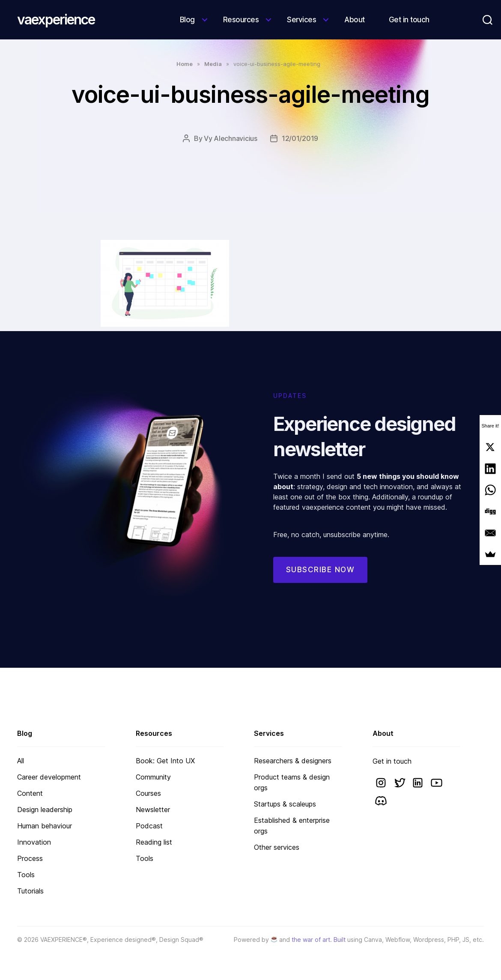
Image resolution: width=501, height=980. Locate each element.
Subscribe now (321, 581)
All (21, 761)
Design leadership (45, 810)
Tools (26, 875)
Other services (277, 847)
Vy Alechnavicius (231, 138)
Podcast (149, 826)
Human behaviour (45, 826)
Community (153, 777)
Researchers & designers (293, 761)
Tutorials (30, 891)
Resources (241, 20)
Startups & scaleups (285, 804)
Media (213, 64)
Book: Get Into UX (165, 761)
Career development (49, 777)
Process (30, 858)
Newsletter (153, 810)
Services (301, 20)
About (355, 20)
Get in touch (409, 20)
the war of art (311, 940)
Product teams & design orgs (292, 782)
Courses (148, 793)
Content (30, 793)
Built (340, 940)
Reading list (154, 842)
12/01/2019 (300, 138)
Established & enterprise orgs (292, 826)
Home (185, 64)
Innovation (34, 842)
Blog (187, 20)
